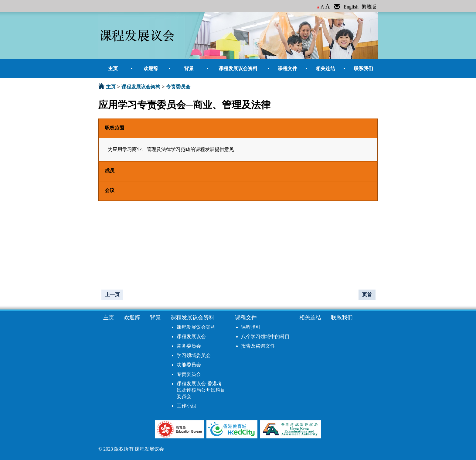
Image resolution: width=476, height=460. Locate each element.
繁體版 (369, 7)
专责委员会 (178, 87)
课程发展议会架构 (141, 87)
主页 (111, 87)
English (351, 7)
